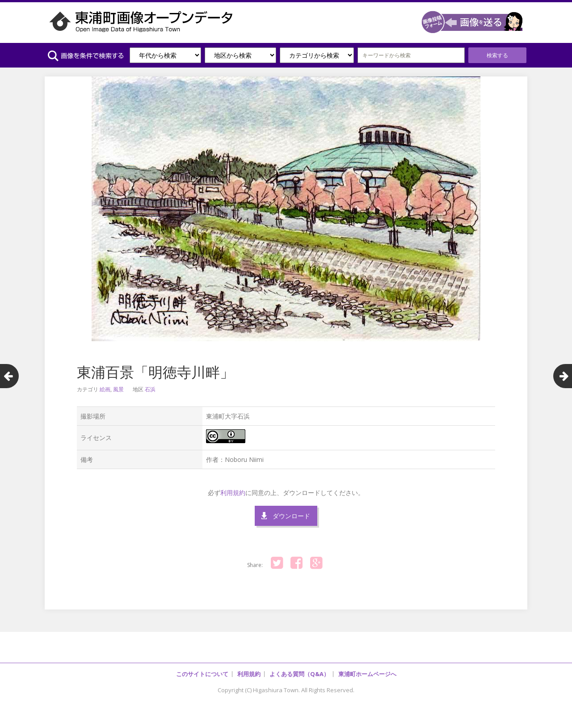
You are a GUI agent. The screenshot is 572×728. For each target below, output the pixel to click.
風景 (118, 389)
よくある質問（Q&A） (299, 674)
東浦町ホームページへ (367, 674)
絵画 (105, 389)
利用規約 (233, 493)
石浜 (150, 389)
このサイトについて (202, 674)
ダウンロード (291, 516)
